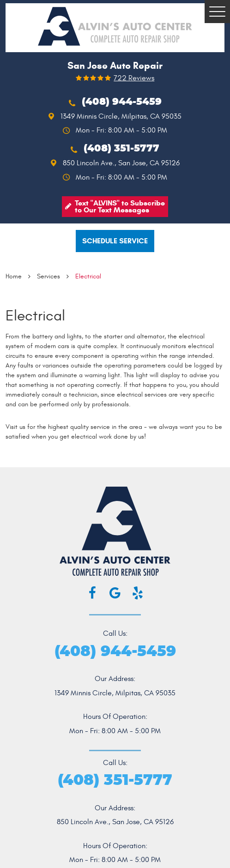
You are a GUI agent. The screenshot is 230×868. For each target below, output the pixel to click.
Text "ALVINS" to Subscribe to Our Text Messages (120, 207)
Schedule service (115, 241)
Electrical (88, 276)
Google (115, 593)
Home (14, 276)
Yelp (138, 593)
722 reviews (134, 78)
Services (48, 276)
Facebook (93, 593)
